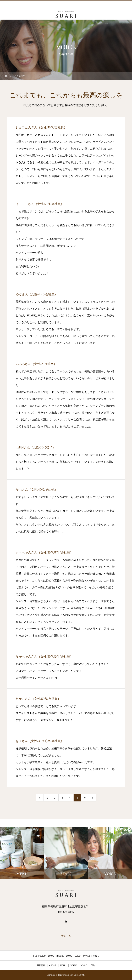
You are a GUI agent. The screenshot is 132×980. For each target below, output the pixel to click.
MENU (63, 965)
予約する (66, 936)
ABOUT (53, 965)
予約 (93, 965)
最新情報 (41, 965)
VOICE (84, 965)
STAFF (73, 965)
